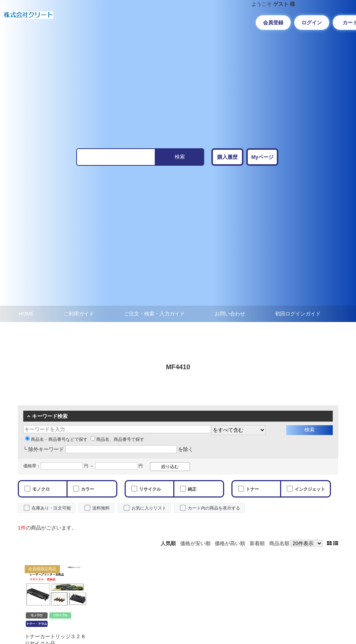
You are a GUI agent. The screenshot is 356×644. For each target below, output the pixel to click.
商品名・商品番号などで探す (56, 439)
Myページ (262, 157)
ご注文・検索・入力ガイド (154, 314)
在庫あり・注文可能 (51, 508)
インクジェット (310, 489)
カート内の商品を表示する (214, 508)
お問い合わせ (230, 314)
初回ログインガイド (298, 314)
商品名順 (279, 543)
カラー (88, 489)
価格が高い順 (230, 543)
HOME (26, 314)
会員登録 (273, 23)
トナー (252, 489)
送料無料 (101, 508)
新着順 (257, 543)
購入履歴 (227, 157)
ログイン (312, 23)
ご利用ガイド (79, 314)
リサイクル (150, 489)
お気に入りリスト (149, 508)
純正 (192, 489)
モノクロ (41, 489)
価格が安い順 (195, 543)
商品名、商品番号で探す (117, 439)
